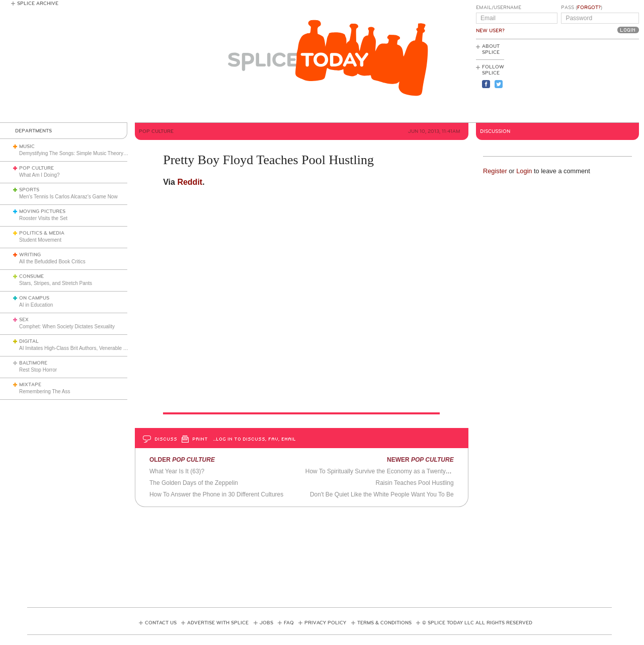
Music (27, 147)
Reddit (190, 182)
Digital (29, 341)
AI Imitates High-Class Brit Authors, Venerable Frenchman (84, 348)
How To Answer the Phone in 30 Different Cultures (216, 494)
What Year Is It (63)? (177, 471)
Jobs (266, 623)
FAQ (289, 623)
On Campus (34, 298)
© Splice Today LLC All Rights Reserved (477, 623)
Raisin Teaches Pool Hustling (414, 483)
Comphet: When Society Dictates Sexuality (67, 327)
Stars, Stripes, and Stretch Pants (56, 283)
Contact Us (161, 623)
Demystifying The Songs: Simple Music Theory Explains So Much (92, 153)
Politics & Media (42, 233)
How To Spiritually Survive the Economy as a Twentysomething (389, 471)
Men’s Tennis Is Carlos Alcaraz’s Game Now (68, 197)
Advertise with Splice (218, 623)
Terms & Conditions (384, 623)
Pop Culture (36, 168)
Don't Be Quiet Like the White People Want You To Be (382, 494)
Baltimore (33, 363)
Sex (24, 320)
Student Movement (40, 240)
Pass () (582, 8)
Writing (30, 255)
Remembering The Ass (45, 391)
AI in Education (36, 305)
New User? (490, 31)
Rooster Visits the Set (43, 218)
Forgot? (589, 8)
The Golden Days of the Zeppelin (194, 483)
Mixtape (30, 385)
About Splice (491, 49)
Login (524, 171)
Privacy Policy (325, 623)
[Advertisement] (594, 81)
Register (495, 171)
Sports (29, 190)
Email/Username (499, 8)
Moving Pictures (42, 211)
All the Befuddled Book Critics (52, 262)
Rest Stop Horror (38, 370)
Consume (31, 276)
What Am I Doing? (39, 175)
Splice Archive (38, 4)
